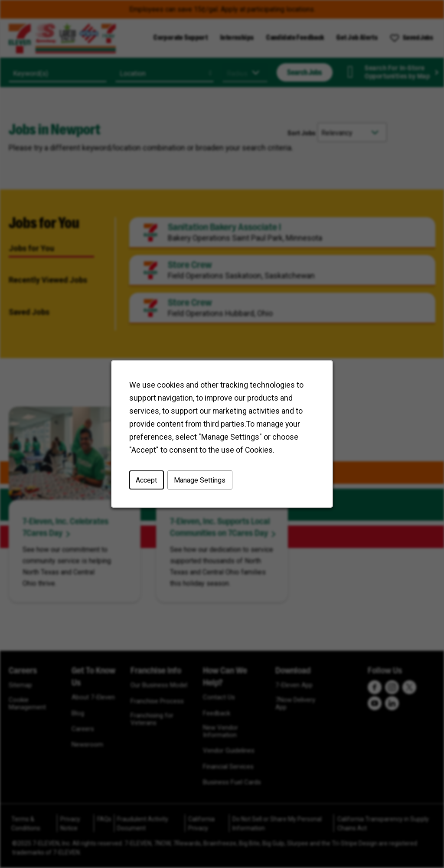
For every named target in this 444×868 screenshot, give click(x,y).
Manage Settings (200, 480)
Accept (146, 480)
